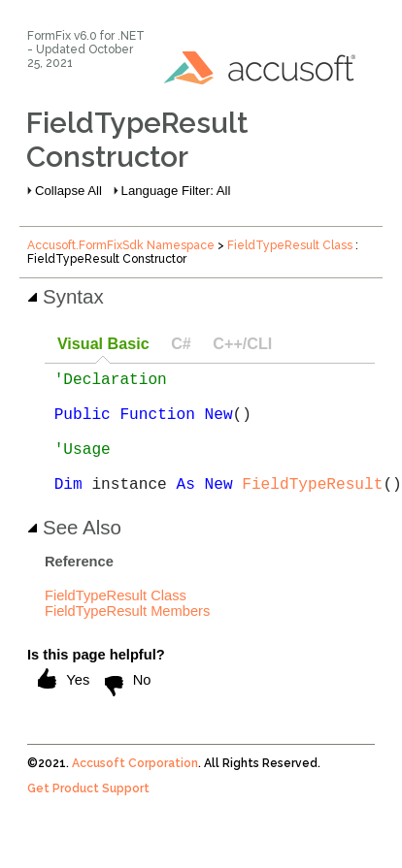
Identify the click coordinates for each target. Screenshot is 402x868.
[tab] (103, 345)
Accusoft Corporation (135, 790)
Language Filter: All (176, 191)
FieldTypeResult (312, 510)
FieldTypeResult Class (290, 245)
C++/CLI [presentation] (242, 343)
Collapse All (68, 191)
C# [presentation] (181, 343)
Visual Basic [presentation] (103, 343)
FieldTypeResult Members (127, 638)
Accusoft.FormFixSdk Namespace (121, 245)
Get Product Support (88, 816)
